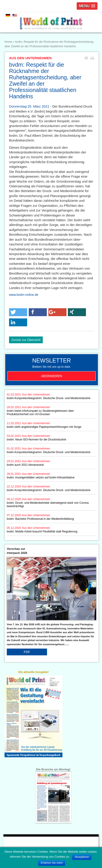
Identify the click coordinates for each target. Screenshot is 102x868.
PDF (27, 652)
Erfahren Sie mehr (52, 863)
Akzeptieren (82, 857)
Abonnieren (52, 376)
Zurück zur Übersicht (26, 340)
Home (8, 42)
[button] (18, 312)
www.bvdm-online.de (24, 295)
